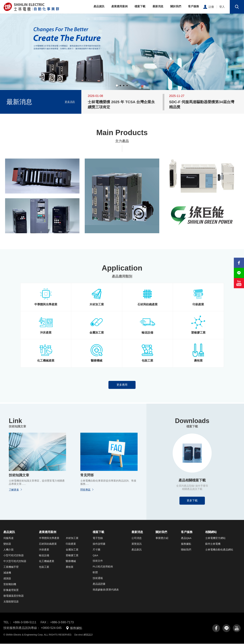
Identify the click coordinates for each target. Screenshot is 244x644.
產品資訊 (100, 6)
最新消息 (158, 6)
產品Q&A (186, 538)
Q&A (95, 556)
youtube (237, 629)
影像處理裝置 (11, 590)
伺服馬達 (8, 538)
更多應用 (122, 385)
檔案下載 (141, 6)
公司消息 (137, 538)
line (226, 629)
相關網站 (211, 532)
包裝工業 (44, 567)
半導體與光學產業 (49, 538)
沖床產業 (44, 550)
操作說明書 (99, 544)
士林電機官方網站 (215, 538)
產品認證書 (99, 584)
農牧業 (70, 567)
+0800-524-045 (51, 628)
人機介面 (8, 550)
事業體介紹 (162, 538)
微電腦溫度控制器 (14, 596)
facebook (216, 629)
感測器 (7, 579)
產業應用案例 (120, 6)
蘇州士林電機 (213, 544)
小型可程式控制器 (14, 556)
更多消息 (70, 102)
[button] (117, 86)
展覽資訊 (137, 544)
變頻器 (7, 544)
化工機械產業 (47, 561)
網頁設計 (88, 635)
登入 (222, 7)
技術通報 (98, 578)
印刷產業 (71, 544)
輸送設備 (44, 556)
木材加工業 (72, 538)
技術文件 (98, 561)
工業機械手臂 (11, 567)
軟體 (95, 573)
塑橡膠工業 (72, 556)
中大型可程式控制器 (15, 561)
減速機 (7, 573)
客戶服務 (194, 6)
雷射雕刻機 (10, 585)
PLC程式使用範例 (103, 567)
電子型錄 (98, 538)
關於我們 (176, 6)
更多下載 (192, 501)
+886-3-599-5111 (25, 623)
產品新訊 (137, 550)
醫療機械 (71, 561)
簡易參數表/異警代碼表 (106, 590)
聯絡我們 (186, 550)
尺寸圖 (96, 550)
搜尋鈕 (237, 7)
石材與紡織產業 (48, 544)
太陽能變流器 (11, 602)
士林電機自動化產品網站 (219, 550)
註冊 (211, 7)
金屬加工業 (72, 550)
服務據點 (186, 544)
